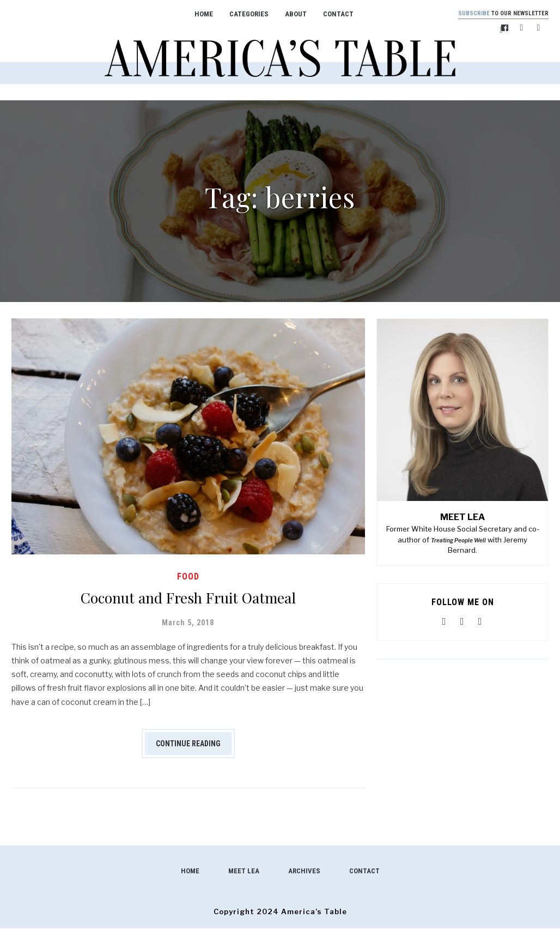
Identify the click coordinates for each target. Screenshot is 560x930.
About (289, 14)
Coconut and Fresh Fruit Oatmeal (188, 597)
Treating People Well (458, 542)
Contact (331, 14)
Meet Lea (244, 872)
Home (197, 14)
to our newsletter (496, 14)
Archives (304, 872)
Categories (242, 14)
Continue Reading (188, 745)
